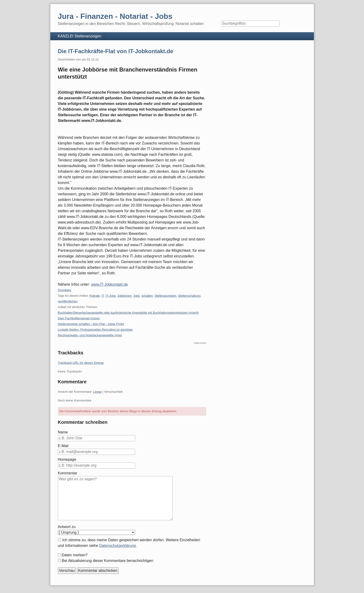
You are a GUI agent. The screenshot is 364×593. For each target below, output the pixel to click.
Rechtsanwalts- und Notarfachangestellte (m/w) (90, 335)
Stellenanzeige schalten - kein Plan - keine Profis (91, 324)
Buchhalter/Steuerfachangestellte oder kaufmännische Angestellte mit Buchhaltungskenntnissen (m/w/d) (128, 313)
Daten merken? (75, 555)
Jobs (136, 296)
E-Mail (63, 446)
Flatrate (95, 296)
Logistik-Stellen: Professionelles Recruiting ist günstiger (95, 330)
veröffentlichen (68, 301)
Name (63, 432)
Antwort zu (67, 527)
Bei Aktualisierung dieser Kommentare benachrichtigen (108, 561)
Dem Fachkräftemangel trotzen (79, 318)
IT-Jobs (111, 296)
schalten (147, 296)
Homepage (67, 459)
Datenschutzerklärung (118, 546)
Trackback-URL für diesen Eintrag (81, 363)
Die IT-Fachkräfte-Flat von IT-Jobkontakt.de (116, 51)
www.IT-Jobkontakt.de (110, 284)
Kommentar (68, 473)
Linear (97, 392)
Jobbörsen (124, 296)
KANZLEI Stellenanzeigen (80, 36)
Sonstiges (65, 290)
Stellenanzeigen (166, 296)
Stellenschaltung (189, 296)
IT (103, 296)
